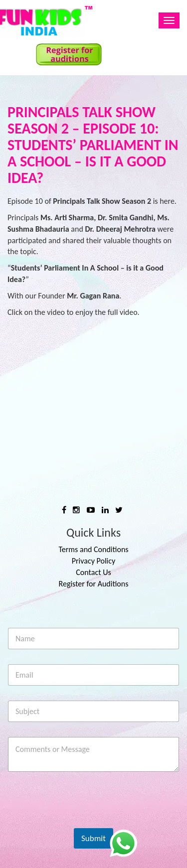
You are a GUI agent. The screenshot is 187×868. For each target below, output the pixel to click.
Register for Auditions (94, 584)
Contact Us (93, 572)
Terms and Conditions (93, 549)
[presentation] (84, 819)
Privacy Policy (94, 561)
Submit (93, 838)
